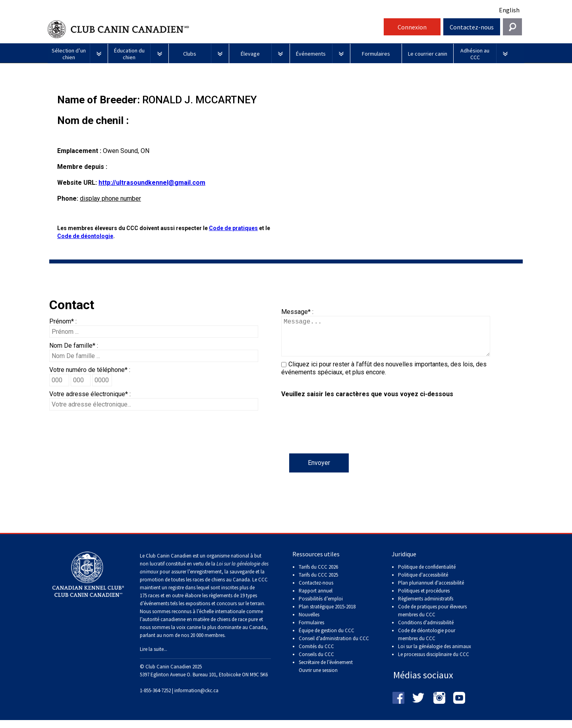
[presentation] (342, 438)
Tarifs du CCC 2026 (318, 575)
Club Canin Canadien (214, 29)
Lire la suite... (154, 657)
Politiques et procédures (424, 599)
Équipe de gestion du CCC (327, 638)
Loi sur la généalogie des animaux (435, 654)
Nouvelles (309, 622)
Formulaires (311, 630)
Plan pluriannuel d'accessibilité (431, 591)
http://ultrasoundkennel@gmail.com (152, 183)
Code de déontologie (85, 236)
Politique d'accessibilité (423, 583)
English (509, 10)
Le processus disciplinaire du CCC (434, 662)
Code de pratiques (233, 228)
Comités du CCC (316, 654)
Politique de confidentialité (427, 575)
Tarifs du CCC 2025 (318, 583)
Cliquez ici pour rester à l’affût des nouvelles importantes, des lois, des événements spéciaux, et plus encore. (384, 376)
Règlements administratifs (426, 607)
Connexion (412, 27)
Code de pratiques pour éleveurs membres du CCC (432, 619)
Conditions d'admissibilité (426, 630)
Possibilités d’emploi (321, 607)
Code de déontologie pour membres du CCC (427, 642)
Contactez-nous (472, 27)
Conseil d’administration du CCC (334, 646)
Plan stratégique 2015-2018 (327, 615)
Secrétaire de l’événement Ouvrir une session (326, 674)
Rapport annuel (316, 599)
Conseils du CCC (316, 662)
